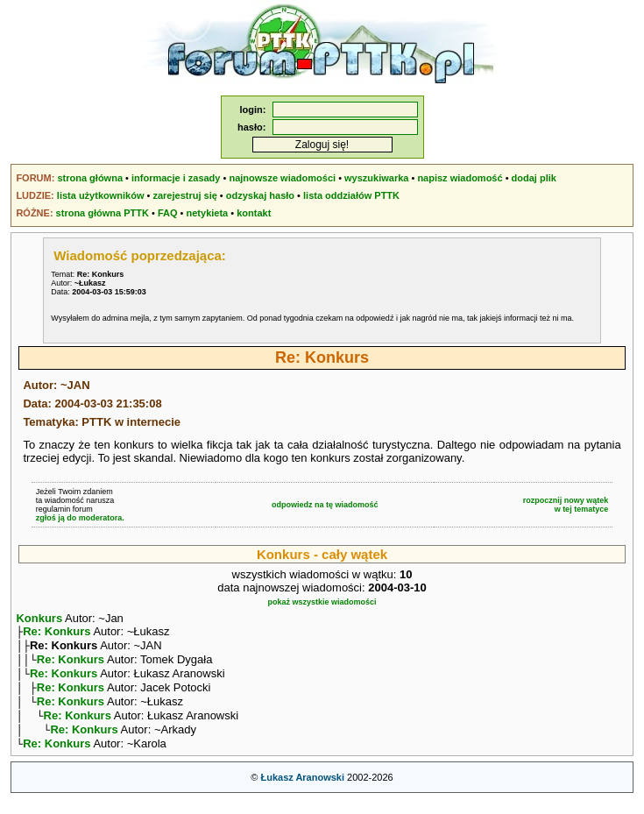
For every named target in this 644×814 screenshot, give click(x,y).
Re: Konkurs (57, 633)
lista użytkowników (101, 195)
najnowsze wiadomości (282, 178)
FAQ (168, 213)
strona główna (90, 178)
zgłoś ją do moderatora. (80, 518)
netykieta (208, 213)
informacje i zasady (176, 178)
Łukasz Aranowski (302, 793)
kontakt (254, 213)
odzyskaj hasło (260, 195)
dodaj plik (534, 178)
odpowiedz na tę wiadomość (325, 505)
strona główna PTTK (103, 213)
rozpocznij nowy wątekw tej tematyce (566, 505)
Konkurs (39, 618)
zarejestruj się (184, 195)
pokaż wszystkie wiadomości (322, 602)
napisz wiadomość (460, 178)
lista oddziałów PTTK (351, 195)
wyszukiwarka (376, 178)
